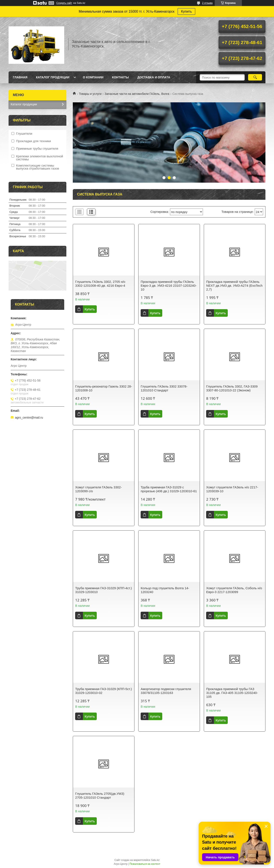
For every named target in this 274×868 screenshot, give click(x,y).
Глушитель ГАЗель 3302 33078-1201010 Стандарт (164, 388)
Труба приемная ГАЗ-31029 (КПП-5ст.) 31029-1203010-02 (103, 691)
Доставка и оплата (154, 77)
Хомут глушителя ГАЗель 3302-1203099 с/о (98, 489)
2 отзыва (207, 3)
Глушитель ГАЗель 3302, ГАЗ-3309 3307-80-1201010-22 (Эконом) (232, 388)
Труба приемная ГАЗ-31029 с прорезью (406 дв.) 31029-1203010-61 (169, 489)
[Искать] (255, 77)
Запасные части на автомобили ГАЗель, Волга (137, 94)
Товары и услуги (90, 94)
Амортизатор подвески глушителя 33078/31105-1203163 (166, 691)
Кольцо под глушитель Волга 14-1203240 (165, 590)
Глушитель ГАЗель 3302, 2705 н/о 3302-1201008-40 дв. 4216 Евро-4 (100, 284)
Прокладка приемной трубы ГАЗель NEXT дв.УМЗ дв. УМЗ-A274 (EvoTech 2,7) (234, 286)
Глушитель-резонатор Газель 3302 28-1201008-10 (103, 388)
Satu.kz (155, 860)
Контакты (120, 77)
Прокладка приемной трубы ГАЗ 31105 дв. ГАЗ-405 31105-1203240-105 (232, 693)
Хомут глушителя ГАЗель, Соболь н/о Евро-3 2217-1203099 (234, 590)
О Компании (93, 77)
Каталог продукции (53, 77)
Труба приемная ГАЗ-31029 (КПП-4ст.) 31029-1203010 (103, 590)
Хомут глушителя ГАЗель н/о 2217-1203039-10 (232, 489)
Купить (187, 11)
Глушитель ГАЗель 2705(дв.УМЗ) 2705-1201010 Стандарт (100, 796)
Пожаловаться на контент (145, 864)
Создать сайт (64, 3)
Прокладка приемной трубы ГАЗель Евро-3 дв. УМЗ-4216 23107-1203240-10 (169, 286)
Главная (20, 77)
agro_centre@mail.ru (29, 418)
